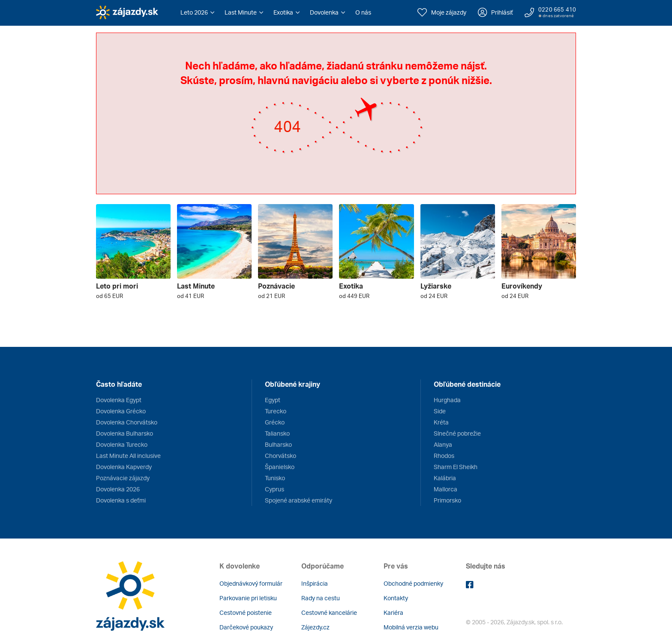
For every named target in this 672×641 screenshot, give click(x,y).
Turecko (276, 411)
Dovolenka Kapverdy (124, 467)
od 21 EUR (271, 296)
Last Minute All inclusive (128, 456)
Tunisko (275, 478)
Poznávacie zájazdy (123, 478)
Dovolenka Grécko (121, 411)
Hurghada (447, 400)
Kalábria (445, 478)
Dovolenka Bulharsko (124, 433)
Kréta (441, 422)
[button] (197, 12)
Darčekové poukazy (246, 627)
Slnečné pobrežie (457, 433)
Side (440, 411)
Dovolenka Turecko (122, 444)
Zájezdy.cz (315, 627)
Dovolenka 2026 (118, 489)
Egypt (273, 400)
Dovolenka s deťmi (121, 500)
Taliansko (277, 433)
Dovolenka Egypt (119, 400)
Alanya (443, 444)
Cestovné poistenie (246, 612)
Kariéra (393, 612)
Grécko (275, 422)
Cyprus (274, 489)
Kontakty (396, 598)
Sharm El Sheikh (456, 467)
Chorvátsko (280, 456)
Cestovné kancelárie (329, 612)
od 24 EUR (434, 296)
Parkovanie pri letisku (248, 598)
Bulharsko (278, 444)
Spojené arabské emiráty (298, 500)
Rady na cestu (321, 598)
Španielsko (280, 467)
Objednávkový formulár (251, 583)
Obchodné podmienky (413, 583)
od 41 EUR (190, 296)
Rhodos (444, 456)
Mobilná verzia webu (411, 627)
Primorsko (447, 500)
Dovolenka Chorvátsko (127, 422)
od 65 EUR (109, 296)
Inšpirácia (315, 583)
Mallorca (445, 489)
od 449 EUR (354, 296)
